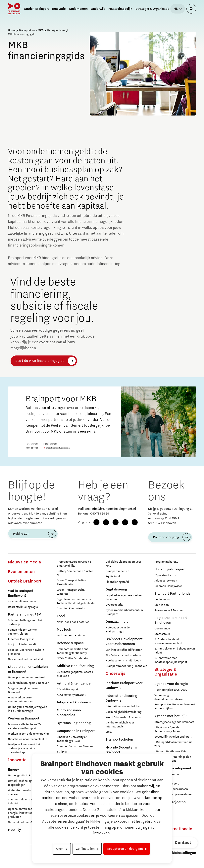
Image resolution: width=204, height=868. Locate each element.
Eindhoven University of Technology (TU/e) (72, 739)
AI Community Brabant (71, 695)
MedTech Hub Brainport (72, 636)
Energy (13, 770)
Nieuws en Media (25, 562)
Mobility (14, 830)
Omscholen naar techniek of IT (27, 739)
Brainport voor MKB (31, 30)
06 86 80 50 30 (32, 448)
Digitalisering (116, 589)
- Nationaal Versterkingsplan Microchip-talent (173, 759)
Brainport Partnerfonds (172, 594)
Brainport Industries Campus (75, 746)
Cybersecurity (114, 605)
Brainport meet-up (117, 571)
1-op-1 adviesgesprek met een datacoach (124, 597)
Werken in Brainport (24, 718)
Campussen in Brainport (76, 731)
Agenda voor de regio (171, 684)
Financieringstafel (117, 582)
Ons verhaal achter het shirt (26, 659)
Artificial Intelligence (74, 684)
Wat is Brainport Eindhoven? (21, 593)
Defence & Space (70, 643)
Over (60, 849)
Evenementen (21, 572)
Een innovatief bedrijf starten (124, 650)
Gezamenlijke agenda (22, 602)
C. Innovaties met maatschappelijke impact (171, 660)
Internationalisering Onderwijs (121, 698)
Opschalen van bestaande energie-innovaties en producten (25, 813)
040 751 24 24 (100, 514)
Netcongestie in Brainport (24, 776)
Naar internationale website (173, 831)
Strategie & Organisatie (166, 672)
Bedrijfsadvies (56, 30)
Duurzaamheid (117, 622)
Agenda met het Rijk (170, 716)
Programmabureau (166, 562)
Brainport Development (173, 768)
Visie (109, 732)
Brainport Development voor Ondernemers (124, 642)
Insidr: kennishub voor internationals (120, 725)
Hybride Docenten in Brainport (122, 750)
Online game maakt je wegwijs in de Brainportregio (27, 709)
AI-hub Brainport (67, 689)
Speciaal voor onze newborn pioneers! (26, 652)
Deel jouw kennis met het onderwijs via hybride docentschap (24, 749)
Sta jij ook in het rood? (22, 645)
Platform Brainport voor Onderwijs (124, 685)
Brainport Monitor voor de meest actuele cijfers (175, 707)
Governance (162, 629)
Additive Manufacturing (75, 666)
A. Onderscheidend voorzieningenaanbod (168, 641)
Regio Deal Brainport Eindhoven (171, 620)
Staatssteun (162, 634)
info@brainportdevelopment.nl (114, 509)
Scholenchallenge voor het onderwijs (25, 622)
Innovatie (17, 760)
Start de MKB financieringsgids (40, 361)
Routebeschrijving (166, 537)
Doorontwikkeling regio (23, 607)
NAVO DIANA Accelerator (73, 658)
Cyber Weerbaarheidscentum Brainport (124, 612)
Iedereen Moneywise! (22, 639)
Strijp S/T (63, 752)
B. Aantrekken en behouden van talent (175, 651)
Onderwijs (115, 674)
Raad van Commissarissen (171, 789)
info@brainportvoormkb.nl (57, 448)
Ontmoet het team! (20, 822)
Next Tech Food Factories (73, 622)
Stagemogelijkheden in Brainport (23, 690)
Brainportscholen (119, 740)
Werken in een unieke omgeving (28, 734)
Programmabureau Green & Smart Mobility (74, 564)
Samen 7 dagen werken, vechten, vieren (23, 632)
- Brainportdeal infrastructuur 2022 (173, 744)
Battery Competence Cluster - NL (76, 573)
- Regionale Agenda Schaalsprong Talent (168, 729)
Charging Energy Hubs (71, 609)
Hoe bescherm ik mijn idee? (123, 661)
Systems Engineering (74, 723)
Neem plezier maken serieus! (27, 678)
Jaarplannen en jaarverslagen (173, 794)
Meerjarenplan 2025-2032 (171, 690)
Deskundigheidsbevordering (124, 712)
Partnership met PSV (24, 615)
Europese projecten (170, 802)
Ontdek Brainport (25, 581)
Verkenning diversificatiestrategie (169, 697)
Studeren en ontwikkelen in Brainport (28, 669)
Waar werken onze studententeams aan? (22, 700)
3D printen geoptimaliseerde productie (75, 674)
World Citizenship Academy (123, 717)
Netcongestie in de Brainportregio (118, 630)
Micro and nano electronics (69, 713)
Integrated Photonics (74, 702)
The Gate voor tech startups (123, 655)
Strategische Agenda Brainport (174, 722)
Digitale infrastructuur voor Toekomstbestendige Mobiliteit (77, 601)
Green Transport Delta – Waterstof (72, 592)
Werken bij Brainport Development (168, 776)
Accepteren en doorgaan (125, 849)
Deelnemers (162, 600)
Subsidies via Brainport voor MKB (123, 564)
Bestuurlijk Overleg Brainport (173, 737)
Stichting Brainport (167, 784)
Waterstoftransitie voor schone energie (28, 792)
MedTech (64, 630)
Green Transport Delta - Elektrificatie (72, 583)
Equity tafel (113, 577)
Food (61, 616)
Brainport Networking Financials (126, 666)
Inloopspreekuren (166, 581)
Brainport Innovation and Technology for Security (73, 651)
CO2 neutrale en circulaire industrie (25, 802)
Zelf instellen (85, 849)
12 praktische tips (165, 575)
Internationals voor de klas (123, 707)
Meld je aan (21, 534)
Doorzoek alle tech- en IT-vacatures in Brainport (24, 726)
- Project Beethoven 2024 (170, 751)
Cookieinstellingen (181, 853)
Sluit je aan (162, 605)
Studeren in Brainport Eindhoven (29, 683)
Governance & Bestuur (169, 610)
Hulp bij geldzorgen (170, 569)
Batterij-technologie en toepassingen (23, 783)
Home (12, 30)
